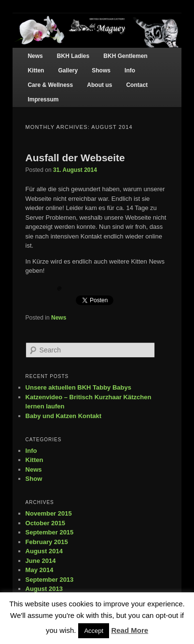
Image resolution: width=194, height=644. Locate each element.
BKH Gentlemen (125, 56)
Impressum (43, 99)
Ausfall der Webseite (75, 158)
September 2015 (50, 532)
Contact (137, 85)
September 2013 (50, 580)
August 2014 (44, 551)
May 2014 (40, 570)
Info (130, 70)
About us (99, 85)
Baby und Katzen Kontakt (63, 416)
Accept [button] (94, 631)
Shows (101, 70)
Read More (130, 630)
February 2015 (47, 542)
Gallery (68, 70)
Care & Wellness (50, 85)
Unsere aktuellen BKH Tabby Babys (78, 387)
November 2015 (49, 513)
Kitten (36, 70)
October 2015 (45, 523)
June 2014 (41, 561)
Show (34, 479)
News (35, 56)
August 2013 (44, 589)
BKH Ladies (73, 56)
